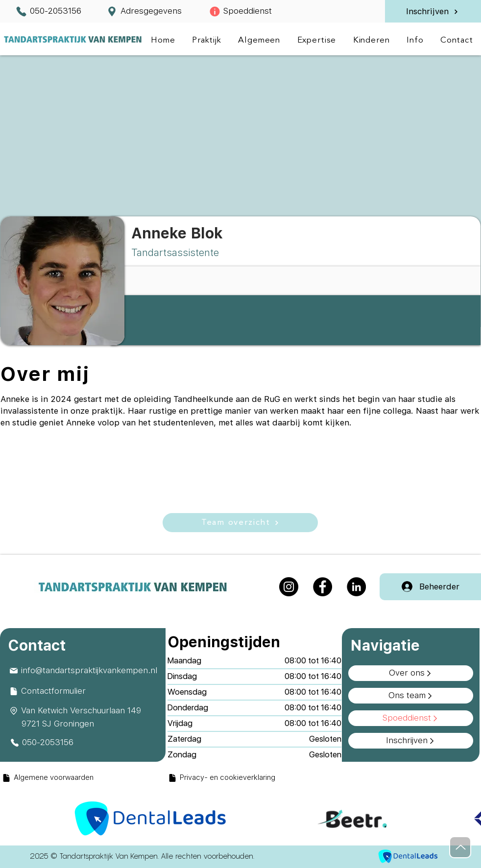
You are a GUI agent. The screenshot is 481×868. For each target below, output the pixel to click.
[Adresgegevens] (144, 11)
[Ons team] (411, 696)
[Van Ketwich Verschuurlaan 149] (84, 711)
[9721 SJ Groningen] (90, 724)
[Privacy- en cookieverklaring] (253, 778)
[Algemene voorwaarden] (84, 778)
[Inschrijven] (432, 12)
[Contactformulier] (84, 691)
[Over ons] (411, 673)
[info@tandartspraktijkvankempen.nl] (84, 671)
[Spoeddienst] (240, 11)
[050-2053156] (48, 11)
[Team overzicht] (240, 523)
